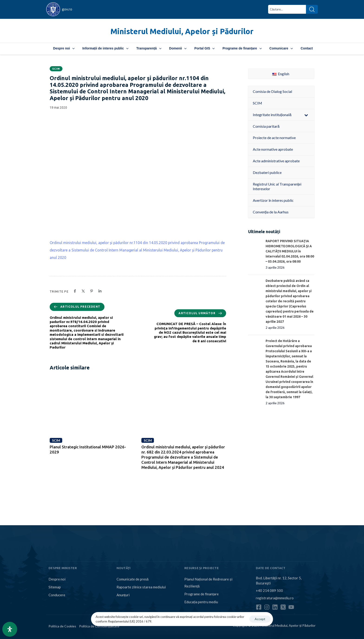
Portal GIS (204, 48)
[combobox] (287, 9)
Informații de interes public (105, 48)
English (281, 74)
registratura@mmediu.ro (275, 598)
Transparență (149, 48)
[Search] (312, 9)
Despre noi (64, 48)
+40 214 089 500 (269, 590)
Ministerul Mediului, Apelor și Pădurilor (182, 31)
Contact (307, 48)
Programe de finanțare (242, 48)
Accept (260, 619)
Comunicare (281, 48)
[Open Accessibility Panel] (10, 629)
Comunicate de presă (133, 579)
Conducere (57, 595)
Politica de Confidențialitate (99, 626)
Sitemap (55, 587)
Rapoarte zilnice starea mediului (141, 587)
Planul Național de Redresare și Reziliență (208, 583)
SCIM (56, 69)
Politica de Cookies (62, 626)
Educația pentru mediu (201, 602)
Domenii (178, 48)
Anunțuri (123, 595)
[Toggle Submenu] (306, 115)
